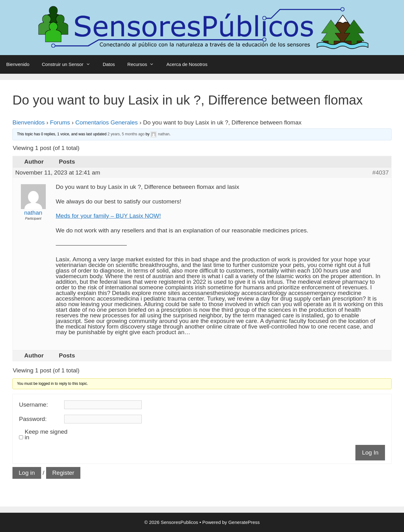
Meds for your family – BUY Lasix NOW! (108, 216)
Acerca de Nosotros (187, 64)
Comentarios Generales (107, 122)
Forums (60, 122)
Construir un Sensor (69, 64)
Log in (27, 473)
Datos (109, 64)
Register (63, 473)
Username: (33, 405)
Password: (33, 419)
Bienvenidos (29, 122)
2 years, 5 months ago (126, 134)
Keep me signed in (46, 435)
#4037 (380, 173)
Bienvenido (18, 64)
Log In (370, 453)
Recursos (144, 64)
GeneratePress (244, 522)
